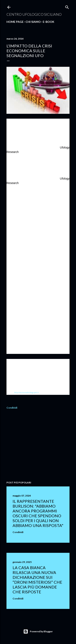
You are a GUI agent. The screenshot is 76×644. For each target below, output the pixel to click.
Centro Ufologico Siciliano (34, 14)
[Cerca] (67, 6)
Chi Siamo (33, 22)
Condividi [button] (12, 408)
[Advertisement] (38, 446)
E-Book (49, 22)
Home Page (15, 22)
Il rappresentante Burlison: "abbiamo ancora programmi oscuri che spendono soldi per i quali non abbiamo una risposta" (38, 513)
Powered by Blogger (38, 631)
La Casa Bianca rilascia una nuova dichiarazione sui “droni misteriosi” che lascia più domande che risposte (37, 580)
